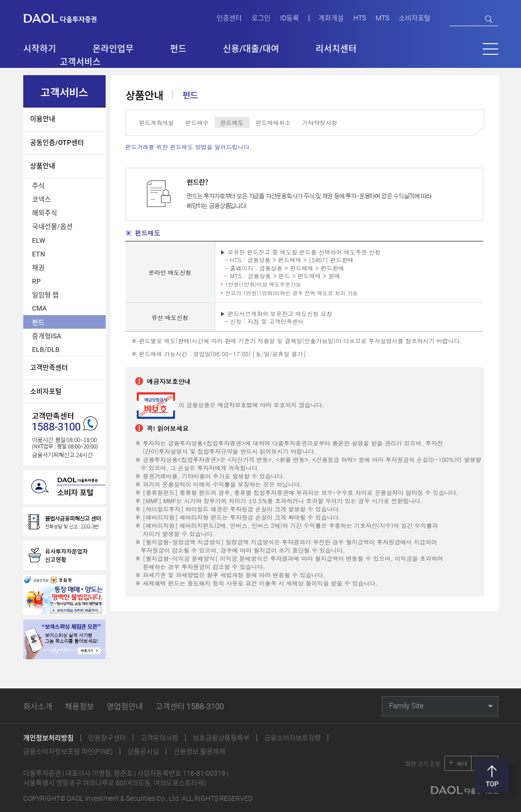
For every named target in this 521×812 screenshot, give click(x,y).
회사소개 (38, 707)
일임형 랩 (45, 295)
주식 (38, 186)
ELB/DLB (46, 350)
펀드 (38, 322)
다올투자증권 (67, 18)
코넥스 (41, 199)
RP (36, 281)
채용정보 (79, 707)
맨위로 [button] (492, 776)
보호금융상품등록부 (221, 738)
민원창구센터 (107, 738)
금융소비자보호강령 (292, 738)
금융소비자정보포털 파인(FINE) (68, 751)
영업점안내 (125, 707)
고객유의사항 (159, 738)
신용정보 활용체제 (199, 751)
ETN (39, 254)
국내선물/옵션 (52, 226)
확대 (462, 763)
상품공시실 (143, 751)
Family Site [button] (406, 706)
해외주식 (45, 213)
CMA (39, 308)
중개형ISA (47, 336)
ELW (39, 240)
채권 (38, 268)
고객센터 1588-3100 (190, 707)
